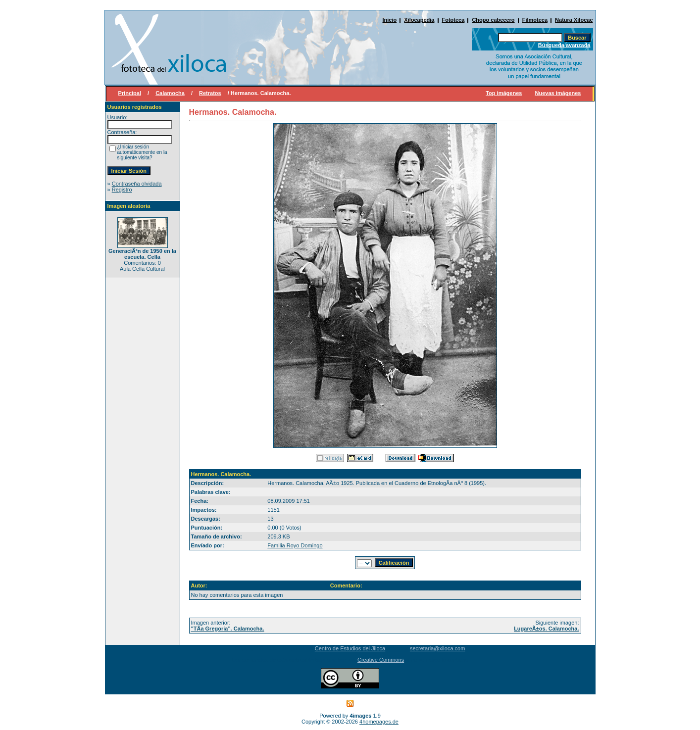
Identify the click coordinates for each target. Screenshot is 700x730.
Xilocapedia (419, 20)
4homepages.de (379, 722)
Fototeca (453, 20)
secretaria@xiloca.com (437, 648)
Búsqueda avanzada (564, 45)
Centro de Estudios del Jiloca (350, 648)
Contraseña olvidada (137, 184)
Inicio (390, 20)
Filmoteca (535, 20)
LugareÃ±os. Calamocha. (546, 629)
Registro (122, 190)
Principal (130, 93)
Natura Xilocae (574, 20)
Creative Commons (381, 660)
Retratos (210, 93)
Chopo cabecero (493, 20)
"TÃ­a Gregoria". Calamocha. (228, 629)
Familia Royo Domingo (295, 545)
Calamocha (170, 93)
